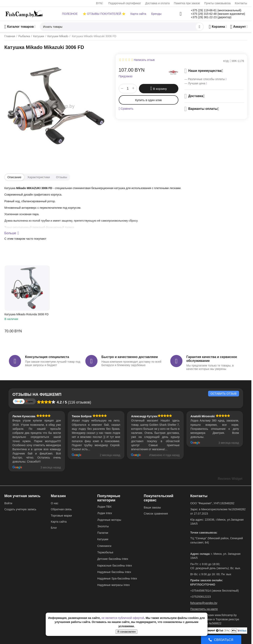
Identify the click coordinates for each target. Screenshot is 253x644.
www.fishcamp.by (226, 615)
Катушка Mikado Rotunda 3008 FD (26, 314)
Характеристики (39, 177)
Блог (54, 528)
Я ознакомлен (126, 632)
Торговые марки (61, 516)
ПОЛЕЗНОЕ (70, 14)
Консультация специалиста (47, 357)
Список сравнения (156, 514)
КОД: (226, 61)
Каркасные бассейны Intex (115, 566)
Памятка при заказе (187, 3)
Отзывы (62, 177)
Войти (8, 503)
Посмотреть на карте (204, 609)
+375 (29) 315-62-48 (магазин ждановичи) (218, 14)
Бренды (156, 14)
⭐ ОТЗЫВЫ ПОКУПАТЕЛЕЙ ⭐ (104, 14)
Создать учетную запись (20, 509)
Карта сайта (138, 14)
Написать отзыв (144, 60)
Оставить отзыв (223, 394)
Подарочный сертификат (125, 3)
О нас (55, 503)
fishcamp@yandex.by (204, 603)
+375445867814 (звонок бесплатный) (215, 591)
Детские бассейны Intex (113, 559)
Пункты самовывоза (217, 3)
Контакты (241, 3)
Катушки (103, 539)
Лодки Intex (105, 513)
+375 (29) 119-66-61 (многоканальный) (216, 10)
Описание (14, 177)
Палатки (103, 533)
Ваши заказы (152, 507)
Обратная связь (61, 509)
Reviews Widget (230, 479)
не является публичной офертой (123, 618)
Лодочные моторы (109, 520)
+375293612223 (201, 597)
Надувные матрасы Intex (113, 585)
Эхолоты (103, 526)
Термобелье (105, 552)
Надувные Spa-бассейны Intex (117, 578)
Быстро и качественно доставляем (130, 357)
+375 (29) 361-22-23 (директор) (211, 17)
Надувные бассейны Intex (114, 572)
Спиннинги (104, 546)
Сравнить (126, 109)
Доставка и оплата (157, 3)
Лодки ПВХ (104, 507)
